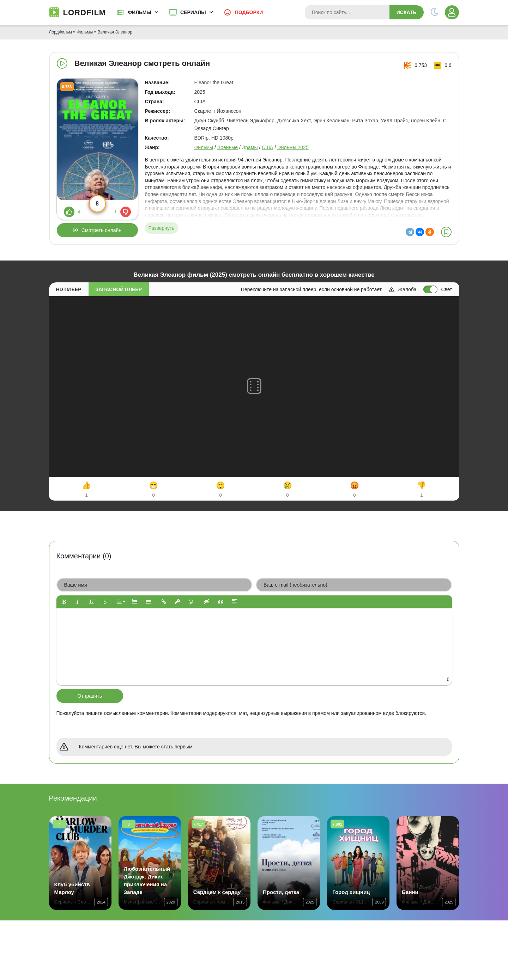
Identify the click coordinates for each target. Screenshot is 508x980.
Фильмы (140, 12)
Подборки (249, 12)
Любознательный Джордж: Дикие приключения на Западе (147, 880)
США (267, 147)
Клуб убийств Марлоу (72, 888)
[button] (64, 602)
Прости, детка (281, 892)
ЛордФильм (61, 32)
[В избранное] (446, 232)
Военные (228, 147)
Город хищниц (351, 892)
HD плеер (69, 289)
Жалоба (403, 289)
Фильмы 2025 (293, 147)
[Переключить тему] (434, 12)
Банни (410, 892)
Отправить (90, 696)
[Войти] (452, 12)
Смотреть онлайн (101, 230)
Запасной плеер (119, 289)
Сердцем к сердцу (217, 892)
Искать (407, 12)
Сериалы (193, 12)
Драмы (250, 147)
